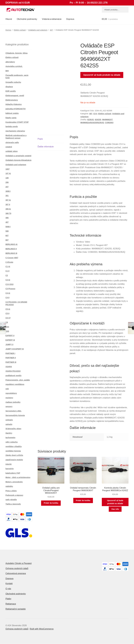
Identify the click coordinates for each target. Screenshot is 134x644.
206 (7, 182)
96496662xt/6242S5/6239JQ (92, 123)
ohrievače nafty (12, 142)
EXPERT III (10, 340)
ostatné (9, 147)
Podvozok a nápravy (14, 495)
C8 (7, 322)
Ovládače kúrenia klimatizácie (18, 160)
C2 (7, 275)
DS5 (7, 331)
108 (7, 178)
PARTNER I (10, 353)
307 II (8, 204)
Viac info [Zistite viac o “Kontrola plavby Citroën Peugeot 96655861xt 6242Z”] (115, 509)
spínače (9, 424)
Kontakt (9, 584)
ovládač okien (12, 151)
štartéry (9, 433)
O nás (8, 589)
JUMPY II (9, 344)
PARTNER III (11, 362)
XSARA (9, 367)
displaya (9, 87)
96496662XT (107, 120)
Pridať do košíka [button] (51, 503)
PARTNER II (11, 358)
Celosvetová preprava (16, 573)
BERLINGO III (11, 253)
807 (7, 240)
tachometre (10, 438)
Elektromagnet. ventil (15, 96)
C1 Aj (8, 266)
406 (7, 218)
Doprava (70, 19)
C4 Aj (8, 293)
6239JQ (91, 120)
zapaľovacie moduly (14, 460)
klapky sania (11, 118)
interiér (9, 464)
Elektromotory (12, 100)
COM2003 (109, 123)
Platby (8, 599)
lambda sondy (12, 126)
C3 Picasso (10, 289)
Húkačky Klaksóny (14, 104)
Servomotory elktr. (14, 411)
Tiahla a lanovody (13, 504)
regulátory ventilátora (15, 384)
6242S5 (98, 120)
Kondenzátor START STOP (17, 122)
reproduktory (11, 393)
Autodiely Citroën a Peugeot (19, 563)
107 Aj (8, 173)
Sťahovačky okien (13, 429)
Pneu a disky (11, 491)
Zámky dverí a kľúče (14, 455)
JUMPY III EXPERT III (15, 349)
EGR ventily (11, 91)
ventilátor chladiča (14, 446)
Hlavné (9, 19)
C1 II (7, 271)
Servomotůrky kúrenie (15, 415)
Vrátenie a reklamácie (52, 19)
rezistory (9, 398)
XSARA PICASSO (13, 371)
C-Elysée (9, 262)
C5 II (95, 114)
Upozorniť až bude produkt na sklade (102, 75)
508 (7, 231)
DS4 (7, 327)
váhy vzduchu (12, 442)
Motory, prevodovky (14, 482)
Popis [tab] (40, 139)
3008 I (8, 191)
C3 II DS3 (9, 284)
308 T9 (8, 213)
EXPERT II (10, 336)
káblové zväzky (12, 113)
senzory (9, 406)
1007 (8, 169)
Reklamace (11, 604)
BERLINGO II (11, 249)
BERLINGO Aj (11, 244)
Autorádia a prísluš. (14, 66)
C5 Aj (8, 309)
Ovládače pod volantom (38, 30)
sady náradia (11, 500)
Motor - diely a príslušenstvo (18, 477)
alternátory (10, 62)
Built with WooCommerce (42, 629)
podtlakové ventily (13, 376)
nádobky (9, 486)
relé (7, 389)
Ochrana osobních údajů (17, 568)
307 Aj (8, 200)
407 (51, 30)
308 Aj (8, 209)
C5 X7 (8, 318)
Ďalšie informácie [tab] (46, 147)
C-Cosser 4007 (12, 258)
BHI (7, 71)
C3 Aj (8, 280)
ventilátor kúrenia (13, 451)
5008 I (8, 227)
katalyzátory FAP (13, 473)
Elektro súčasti (20, 30)
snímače (9, 420)
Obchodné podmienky (27, 19)
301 (7, 196)
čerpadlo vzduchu (13, 82)
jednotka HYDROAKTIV (16, 109)
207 (7, 187)
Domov (8, 30)
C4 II (7, 298)
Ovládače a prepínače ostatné (18, 156)
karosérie (10, 469)
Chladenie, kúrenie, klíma (16, 53)
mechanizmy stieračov (15, 131)
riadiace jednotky (13, 402)
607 (7, 236)
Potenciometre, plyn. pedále (18, 380)
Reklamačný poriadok (16, 609)
